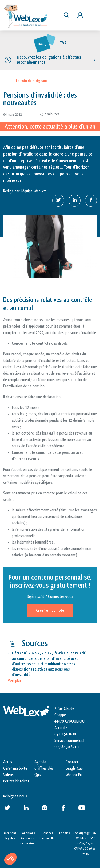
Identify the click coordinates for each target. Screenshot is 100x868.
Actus (8, 762)
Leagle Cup (74, 768)
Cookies (65, 833)
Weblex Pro (75, 775)
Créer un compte (50, 611)
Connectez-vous (61, 597)
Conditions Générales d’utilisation (28, 838)
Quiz (38, 775)
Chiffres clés (44, 768)
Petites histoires (16, 781)
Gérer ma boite (15, 768)
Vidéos (8, 775)
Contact (72, 762)
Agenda (40, 762)
